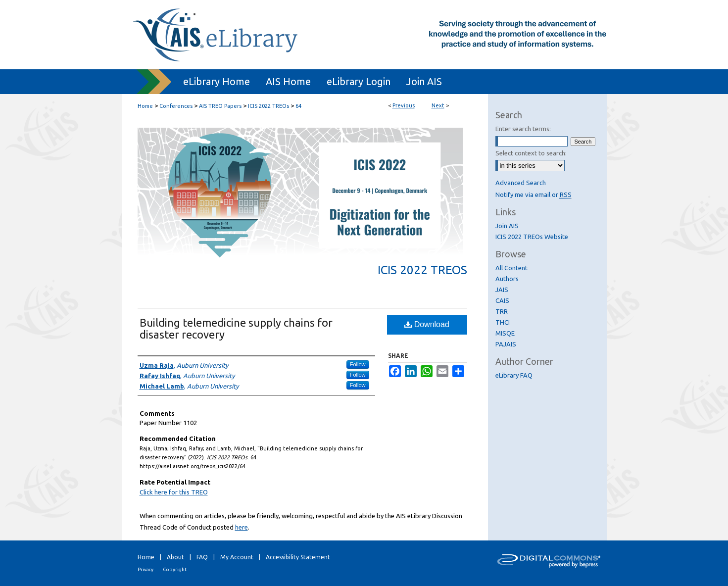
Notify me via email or (534, 195)
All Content (511, 268)
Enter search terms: (523, 129)
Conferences (176, 106)
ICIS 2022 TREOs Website (532, 237)
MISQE (505, 333)
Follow (358, 364)
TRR (502, 311)
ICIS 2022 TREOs (268, 106)
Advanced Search (521, 183)
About (175, 557)
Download (427, 324)
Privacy (146, 569)
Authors (507, 279)
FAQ (202, 557)
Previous (404, 105)
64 (298, 106)
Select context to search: (531, 153)
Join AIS (507, 226)
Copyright (175, 569)
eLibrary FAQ (514, 375)
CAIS (502, 300)
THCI (503, 322)
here (242, 527)
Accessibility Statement (298, 557)
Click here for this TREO (174, 492)
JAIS (502, 290)
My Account (237, 557)
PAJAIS (506, 344)
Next (438, 105)
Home (145, 106)
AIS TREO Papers (220, 106)
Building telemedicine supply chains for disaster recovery (236, 328)
